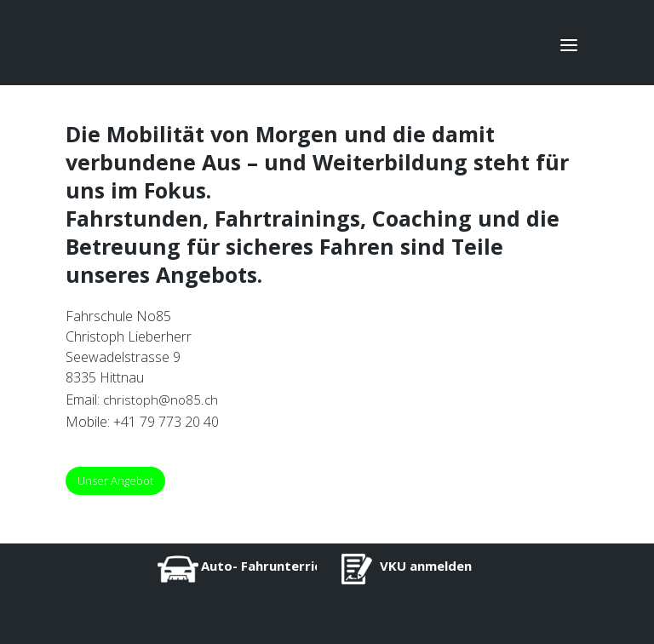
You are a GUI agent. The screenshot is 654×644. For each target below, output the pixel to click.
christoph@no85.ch (161, 400)
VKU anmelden (426, 566)
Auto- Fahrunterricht (268, 566)
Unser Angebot (115, 480)
